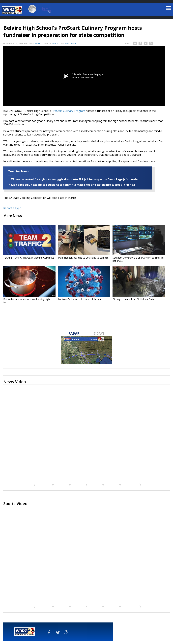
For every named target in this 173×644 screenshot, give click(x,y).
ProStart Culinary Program (68, 111)
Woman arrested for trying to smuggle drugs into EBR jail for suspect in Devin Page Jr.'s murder (75, 179)
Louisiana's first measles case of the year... (81, 299)
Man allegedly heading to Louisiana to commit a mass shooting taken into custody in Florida (73, 185)
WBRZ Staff (70, 44)
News (38, 44)
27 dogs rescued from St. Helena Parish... (135, 299)
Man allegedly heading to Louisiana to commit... (84, 258)
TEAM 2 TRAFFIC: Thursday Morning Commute (29, 258)
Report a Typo (12, 208)
